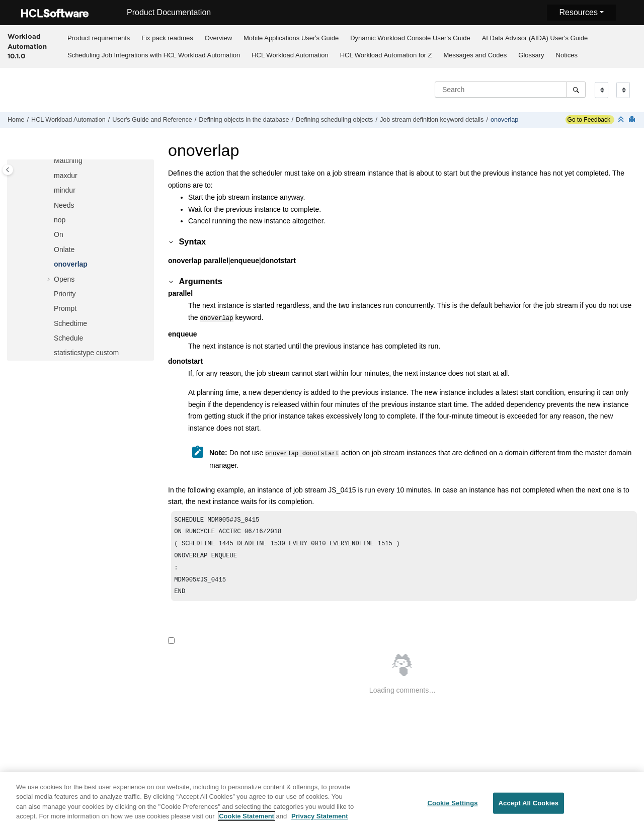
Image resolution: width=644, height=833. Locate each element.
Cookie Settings (452, 809)
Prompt (65, 308)
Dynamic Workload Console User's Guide (410, 38)
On (59, 234)
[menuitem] (98, 38)
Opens (64, 279)
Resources (578, 12)
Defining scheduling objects (334, 120)
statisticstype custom (86, 353)
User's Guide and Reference (152, 120)
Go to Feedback (588, 120)
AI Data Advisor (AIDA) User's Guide (535, 38)
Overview (218, 38)
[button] (50, 161)
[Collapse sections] (622, 120)
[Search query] (510, 90)
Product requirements (99, 38)
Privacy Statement (320, 822)
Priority (65, 294)
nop (60, 220)
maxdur (66, 176)
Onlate (64, 249)
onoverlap (504, 120)
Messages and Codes (475, 55)
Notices (567, 55)
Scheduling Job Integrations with (154, 55)
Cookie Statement (247, 822)
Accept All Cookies (529, 809)
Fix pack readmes (167, 38)
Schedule (68, 338)
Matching (68, 160)
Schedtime (70, 323)
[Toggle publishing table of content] (8, 170)
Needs (64, 205)
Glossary (531, 55)
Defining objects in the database (244, 120)
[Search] (576, 90)
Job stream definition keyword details (432, 120)
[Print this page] (633, 120)
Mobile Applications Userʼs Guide (291, 38)
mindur (65, 190)
